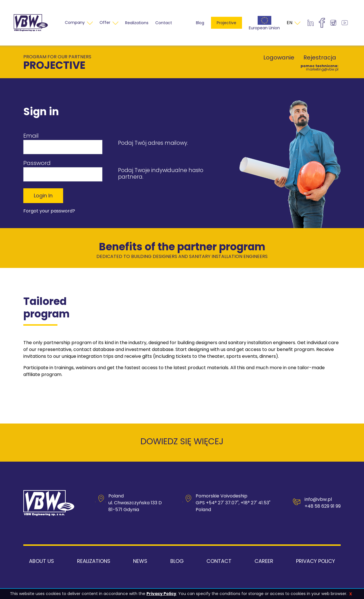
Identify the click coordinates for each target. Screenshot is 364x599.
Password (37, 163)
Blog (200, 23)
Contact (219, 561)
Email (31, 136)
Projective (227, 23)
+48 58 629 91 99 (323, 506)
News (140, 561)
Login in (43, 196)
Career (264, 561)
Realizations (94, 561)
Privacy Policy (161, 594)
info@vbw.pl (318, 499)
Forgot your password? (49, 211)
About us (42, 561)
